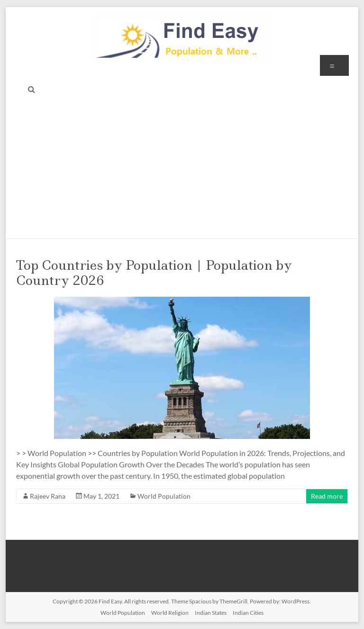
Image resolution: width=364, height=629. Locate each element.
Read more (327, 496)
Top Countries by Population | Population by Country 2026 (154, 273)
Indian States (211, 613)
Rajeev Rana (48, 496)
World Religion (170, 613)
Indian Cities (248, 613)
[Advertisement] (182, 167)
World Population (164, 496)
